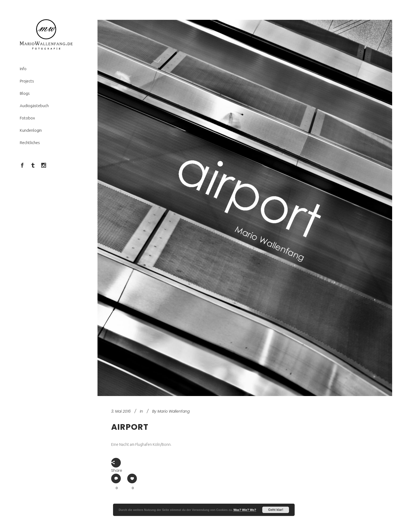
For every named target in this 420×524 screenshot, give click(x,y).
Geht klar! (276, 510)
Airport (130, 427)
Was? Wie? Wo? (245, 510)
